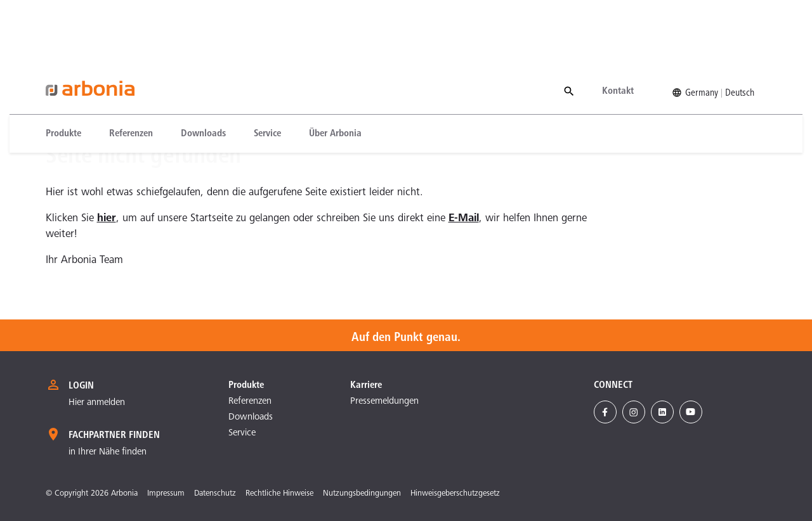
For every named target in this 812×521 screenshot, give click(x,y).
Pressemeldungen (384, 402)
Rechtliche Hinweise (279, 494)
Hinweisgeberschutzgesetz (455, 494)
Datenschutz (215, 494)
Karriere (366, 385)
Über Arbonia (335, 72)
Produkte (63, 72)
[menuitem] (70, 72)
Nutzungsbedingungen (362, 494)
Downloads (203, 72)
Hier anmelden (97, 403)
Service (267, 72)
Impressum (166, 494)
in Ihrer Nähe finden (108, 452)
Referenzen (131, 72)
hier (107, 219)
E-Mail (464, 219)
